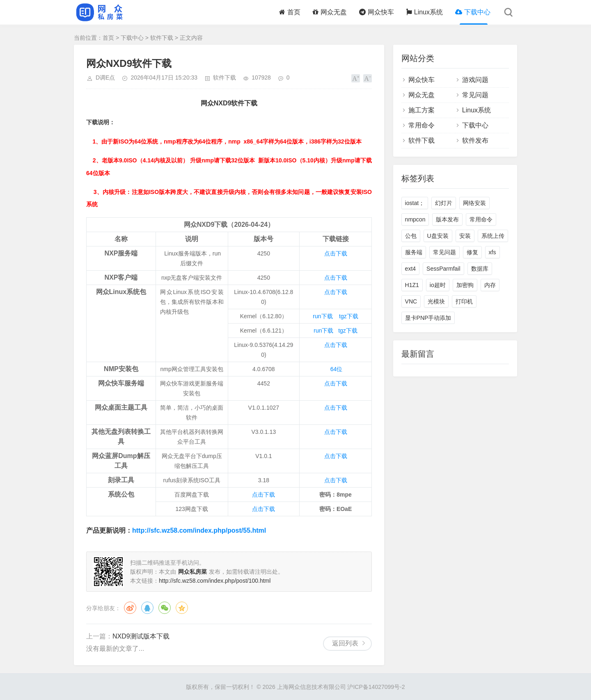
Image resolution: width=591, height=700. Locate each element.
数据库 (480, 269)
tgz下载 (349, 316)
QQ (147, 608)
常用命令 (421, 125)
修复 (472, 252)
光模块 (436, 301)
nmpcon (415, 219)
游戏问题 (475, 80)
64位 (337, 369)
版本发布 (447, 219)
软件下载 (162, 38)
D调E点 (105, 78)
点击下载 (336, 253)
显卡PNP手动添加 (428, 318)
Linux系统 (425, 12)
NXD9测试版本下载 (141, 636)
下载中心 (473, 12)
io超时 (438, 285)
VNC (411, 301)
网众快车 (377, 12)
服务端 (414, 252)
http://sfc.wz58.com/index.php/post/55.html (199, 530)
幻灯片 (444, 203)
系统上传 (493, 236)
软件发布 (475, 140)
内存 (490, 285)
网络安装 (474, 203)
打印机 (464, 301)
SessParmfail (443, 269)
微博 (130, 608)
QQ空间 (182, 608)
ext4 (410, 269)
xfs (492, 252)
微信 (165, 608)
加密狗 (465, 285)
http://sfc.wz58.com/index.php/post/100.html (215, 581)
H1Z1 (412, 285)
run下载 (323, 316)
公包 (411, 236)
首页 (290, 12)
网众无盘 (330, 12)
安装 (465, 236)
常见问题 (475, 95)
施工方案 (421, 110)
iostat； (415, 203)
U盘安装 (438, 236)
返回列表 (345, 643)
